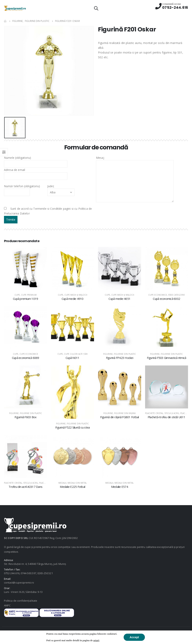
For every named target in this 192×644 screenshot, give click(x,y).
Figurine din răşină (125, 413)
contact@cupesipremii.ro (19, 583)
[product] (26, 268)
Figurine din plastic (125, 354)
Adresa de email (36, 173)
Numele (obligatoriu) (36, 161)
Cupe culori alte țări (76, 354)
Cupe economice (158, 295)
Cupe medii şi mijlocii (76, 295)
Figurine (108, 354)
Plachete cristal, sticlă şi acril (162, 413)
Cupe (17, 295)
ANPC (7, 605)
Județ (61, 189)
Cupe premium (29, 295)
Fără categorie (176, 295)
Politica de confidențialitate (21, 601)
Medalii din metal (77, 483)
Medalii (62, 483)
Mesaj (135, 169)
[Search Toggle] (96, 8)
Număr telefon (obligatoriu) (22, 189)
